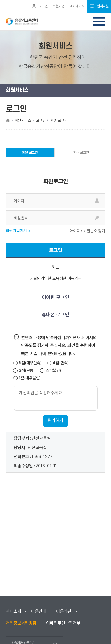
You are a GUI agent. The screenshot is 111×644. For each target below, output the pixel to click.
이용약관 (64, 611)
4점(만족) (61, 363)
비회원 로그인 (80, 152)
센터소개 (13, 611)
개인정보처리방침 (21, 623)
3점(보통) (27, 371)
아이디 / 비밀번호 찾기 (87, 231)
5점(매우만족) (30, 363)
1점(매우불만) (30, 378)
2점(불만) (53, 371)
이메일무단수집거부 (63, 623)
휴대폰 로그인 (56, 315)
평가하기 (56, 421)
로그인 (56, 250)
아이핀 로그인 (56, 297)
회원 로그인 (30, 154)
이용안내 (39, 611)
